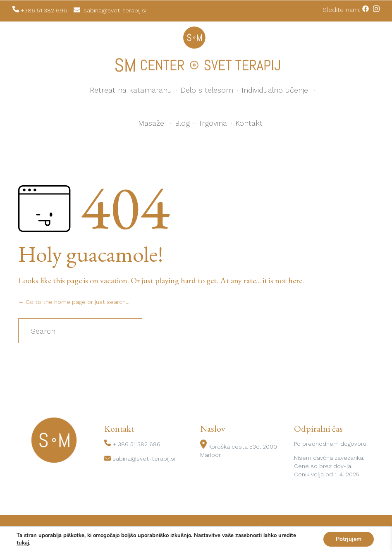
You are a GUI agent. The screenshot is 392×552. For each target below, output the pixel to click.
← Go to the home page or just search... (74, 302)
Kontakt (249, 123)
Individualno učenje (275, 90)
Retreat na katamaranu (131, 90)
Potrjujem (349, 539)
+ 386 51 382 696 (136, 444)
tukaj (23, 543)
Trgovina (213, 123)
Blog (182, 123)
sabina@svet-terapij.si (144, 459)
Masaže (151, 123)
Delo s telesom (207, 90)
